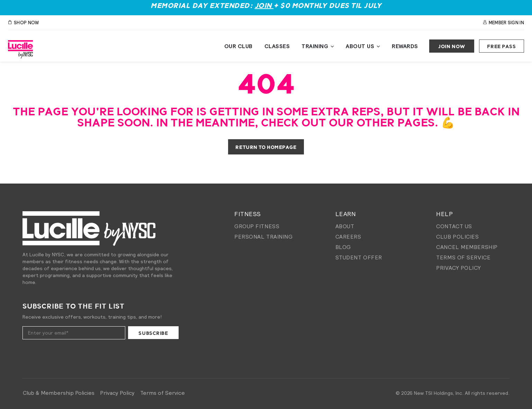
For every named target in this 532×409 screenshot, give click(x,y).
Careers (348, 237)
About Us (360, 46)
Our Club (238, 46)
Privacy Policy (458, 268)
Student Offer (359, 257)
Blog (343, 247)
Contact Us (454, 226)
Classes (277, 46)
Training (315, 46)
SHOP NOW (23, 23)
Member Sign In (503, 23)
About (345, 226)
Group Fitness (257, 226)
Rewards (405, 46)
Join (264, 6)
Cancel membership (467, 247)
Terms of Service (463, 257)
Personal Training (264, 237)
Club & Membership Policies (59, 393)
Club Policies (457, 237)
